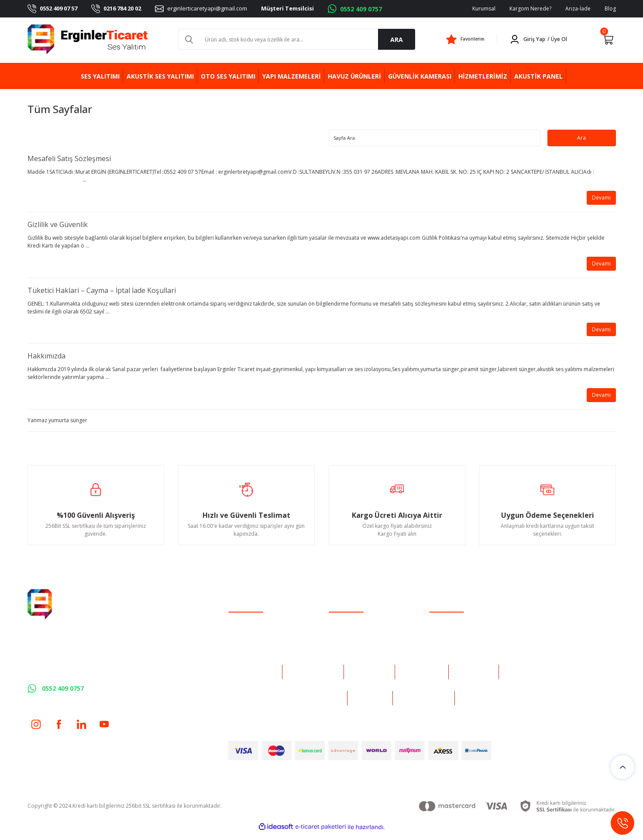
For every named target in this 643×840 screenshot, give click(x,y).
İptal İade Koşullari (452, 650)
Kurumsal (484, 9)
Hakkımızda (46, 361)
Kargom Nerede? (530, 9)
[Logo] (88, 39)
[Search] (297, 39)
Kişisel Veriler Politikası (457, 662)
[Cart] (608, 39)
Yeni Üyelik (242, 628)
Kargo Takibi (344, 662)
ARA (397, 40)
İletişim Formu (346, 639)
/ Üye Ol (557, 39)
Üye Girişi (240, 639)
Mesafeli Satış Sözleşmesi (69, 160)
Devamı (600, 200)
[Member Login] (540, 39)
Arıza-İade (578, 9)
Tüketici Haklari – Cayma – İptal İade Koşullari (102, 294)
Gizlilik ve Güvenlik (58, 227)
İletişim (337, 628)
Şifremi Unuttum (248, 650)
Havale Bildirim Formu (356, 650)
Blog (610, 9)
